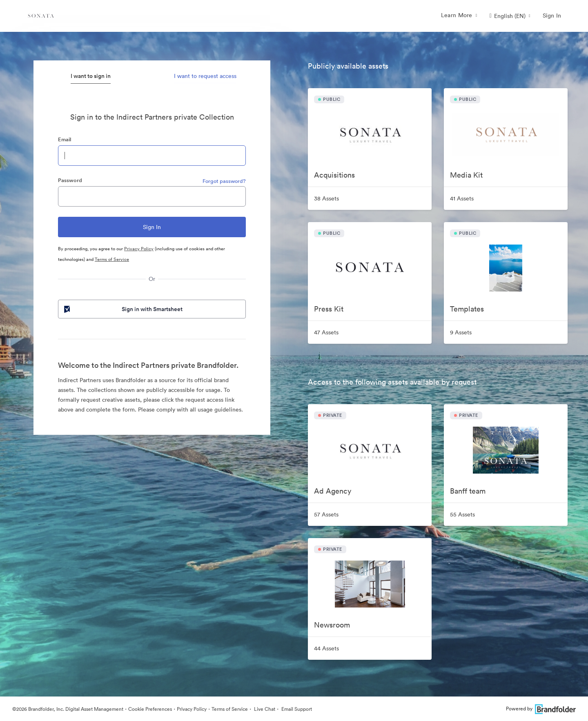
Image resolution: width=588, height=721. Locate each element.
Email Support (296, 709)
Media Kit (466, 175)
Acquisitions (334, 175)
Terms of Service (112, 259)
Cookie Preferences (150, 709)
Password (70, 180)
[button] (510, 16)
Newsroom (332, 625)
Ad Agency (333, 491)
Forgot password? (224, 181)
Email (65, 139)
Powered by (541, 709)
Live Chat (264, 709)
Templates (467, 309)
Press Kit (329, 309)
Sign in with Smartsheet (122, 309)
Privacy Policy (139, 249)
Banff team (468, 491)
